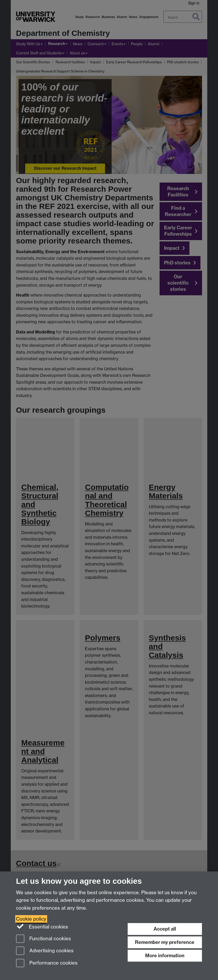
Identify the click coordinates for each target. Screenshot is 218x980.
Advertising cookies (45, 951)
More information (165, 956)
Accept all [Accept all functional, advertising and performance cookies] (165, 929)
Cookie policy (31, 919)
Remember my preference (165, 942)
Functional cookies (43, 939)
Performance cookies (47, 963)
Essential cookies (42, 926)
